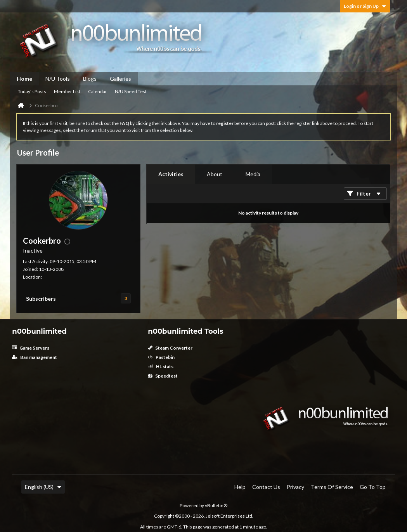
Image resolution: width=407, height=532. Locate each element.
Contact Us (266, 487)
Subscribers (41, 299)
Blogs (90, 79)
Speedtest (163, 376)
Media (253, 174)
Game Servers (31, 348)
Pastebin (161, 357)
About (215, 174)
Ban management (35, 357)
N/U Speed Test (131, 91)
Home (24, 79)
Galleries (120, 79)
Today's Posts (32, 91)
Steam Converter (170, 348)
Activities (171, 174)
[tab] (171, 174)
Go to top (373, 487)
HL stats (161, 367)
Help (240, 487)
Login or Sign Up (365, 6)
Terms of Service (332, 487)
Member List (67, 91)
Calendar (98, 91)
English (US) (43, 487)
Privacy (295, 487)
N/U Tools (58, 79)
